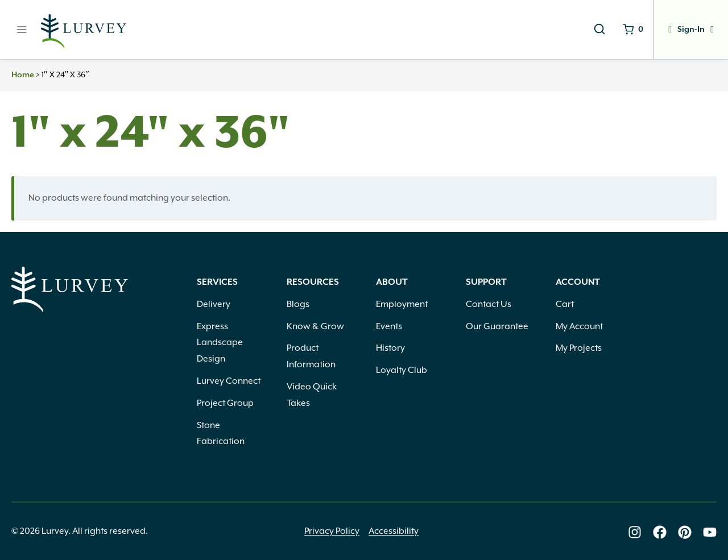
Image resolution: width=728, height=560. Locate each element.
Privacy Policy (332, 531)
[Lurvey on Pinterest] (685, 532)
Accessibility (394, 531)
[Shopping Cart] (633, 30)
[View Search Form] (599, 30)
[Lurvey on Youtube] (710, 532)
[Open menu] (22, 29)
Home (23, 75)
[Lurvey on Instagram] (635, 532)
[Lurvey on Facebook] (660, 532)
